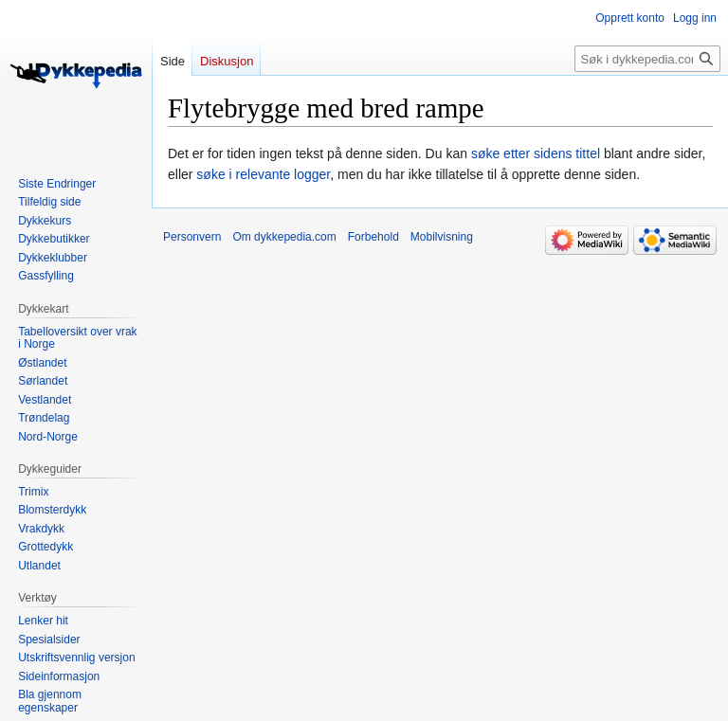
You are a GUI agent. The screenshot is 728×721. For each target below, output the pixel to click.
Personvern (192, 237)
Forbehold (373, 237)
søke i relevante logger (263, 174)
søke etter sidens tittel (536, 153)
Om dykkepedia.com (284, 237)
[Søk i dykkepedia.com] (647, 59)
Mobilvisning (442, 237)
